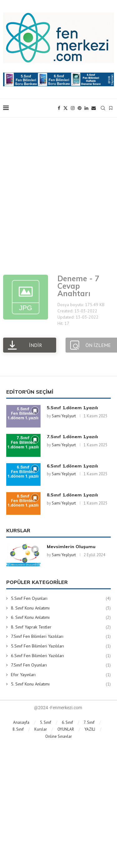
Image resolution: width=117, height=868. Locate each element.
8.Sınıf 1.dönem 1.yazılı (72, 495)
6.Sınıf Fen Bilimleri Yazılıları (61, 656)
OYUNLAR (66, 729)
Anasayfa (21, 722)
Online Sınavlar (58, 736)
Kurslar (41, 729)
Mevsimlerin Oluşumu (71, 547)
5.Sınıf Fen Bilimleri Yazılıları (61, 646)
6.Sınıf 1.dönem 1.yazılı (72, 466)
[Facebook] (59, 108)
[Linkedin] (86, 108)
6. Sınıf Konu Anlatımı (61, 618)
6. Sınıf (67, 722)
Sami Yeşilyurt (64, 416)
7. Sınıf (89, 722)
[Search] (103, 108)
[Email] (94, 108)
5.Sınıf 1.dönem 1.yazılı (72, 408)
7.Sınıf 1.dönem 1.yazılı (72, 437)
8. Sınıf (18, 729)
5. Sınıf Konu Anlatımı (61, 684)
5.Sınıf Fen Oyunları (61, 599)
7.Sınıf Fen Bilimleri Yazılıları (61, 637)
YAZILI (90, 729)
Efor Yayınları (61, 675)
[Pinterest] (80, 108)
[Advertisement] (58, 194)
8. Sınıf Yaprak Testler (61, 627)
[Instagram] (73, 108)
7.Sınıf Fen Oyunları (61, 665)
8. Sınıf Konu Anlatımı (61, 608)
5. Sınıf (46, 722)
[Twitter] (66, 108)
